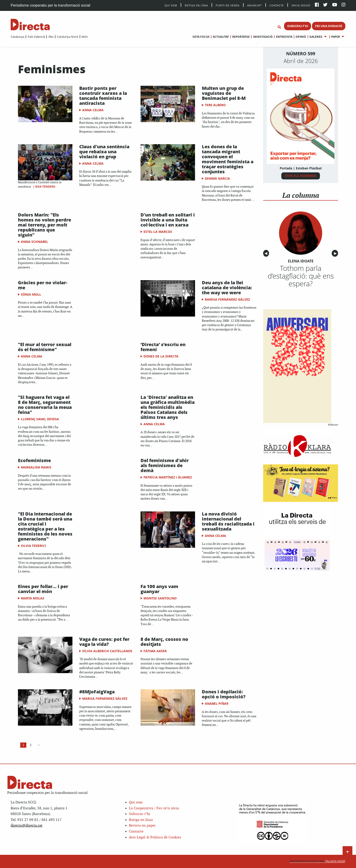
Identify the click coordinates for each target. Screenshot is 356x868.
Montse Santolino (160, 598)
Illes (51, 37)
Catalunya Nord (67, 37)
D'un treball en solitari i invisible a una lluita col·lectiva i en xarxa (168, 220)
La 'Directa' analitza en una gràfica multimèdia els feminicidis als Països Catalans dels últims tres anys (168, 407)
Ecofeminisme (34, 460)
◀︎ (267, 253)
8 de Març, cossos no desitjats (164, 642)
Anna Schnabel (35, 242)
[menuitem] (17, 37)
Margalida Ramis (36, 467)
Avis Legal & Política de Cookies (155, 837)
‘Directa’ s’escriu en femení (163, 347)
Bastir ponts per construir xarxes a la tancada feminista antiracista (103, 96)
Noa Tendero (45, 187)
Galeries (316, 37)
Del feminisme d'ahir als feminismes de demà (165, 465)
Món (85, 37)
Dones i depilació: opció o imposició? (224, 694)
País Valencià (36, 37)
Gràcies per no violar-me (43, 285)
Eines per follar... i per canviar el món (43, 589)
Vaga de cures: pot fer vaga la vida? (104, 642)
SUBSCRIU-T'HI (298, 26)
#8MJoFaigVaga (97, 692)
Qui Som (171, 5)
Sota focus (201, 37)
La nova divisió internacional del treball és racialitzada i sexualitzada (228, 521)
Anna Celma (93, 110)
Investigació (263, 37)
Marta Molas (33, 598)
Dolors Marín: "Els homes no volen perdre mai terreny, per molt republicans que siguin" (44, 225)
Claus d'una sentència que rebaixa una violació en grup (104, 152)
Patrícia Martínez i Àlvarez (168, 477)
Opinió (301, 37)
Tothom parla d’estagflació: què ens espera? (301, 276)
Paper (336, 37)
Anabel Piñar (217, 703)
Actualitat (221, 37)
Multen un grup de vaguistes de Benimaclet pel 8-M (224, 93)
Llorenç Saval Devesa (40, 419)
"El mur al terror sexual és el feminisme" (45, 347)
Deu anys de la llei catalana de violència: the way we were (227, 288)
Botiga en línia (196, 5)
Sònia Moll (31, 294)
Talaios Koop (317, 861)
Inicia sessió (301, 5)
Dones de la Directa (161, 356)
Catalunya (17, 37)
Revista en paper (142, 826)
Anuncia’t (255, 5)
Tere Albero (215, 105)
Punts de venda (228, 5)
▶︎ (336, 253)
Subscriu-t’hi (140, 814)
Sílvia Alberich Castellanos (107, 651)
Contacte (277, 5)
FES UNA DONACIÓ (329, 26)
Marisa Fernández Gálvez (227, 299)
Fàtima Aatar (155, 651)
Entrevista (284, 37)
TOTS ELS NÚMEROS (301, 176)
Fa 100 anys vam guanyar (159, 589)
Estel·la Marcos (158, 232)
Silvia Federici (33, 546)
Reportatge (241, 37)
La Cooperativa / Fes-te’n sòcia (154, 808)
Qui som (136, 802)
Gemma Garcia (217, 178)
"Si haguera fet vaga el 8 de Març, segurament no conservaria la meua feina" (45, 405)
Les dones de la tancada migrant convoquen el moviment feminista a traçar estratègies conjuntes (228, 159)
